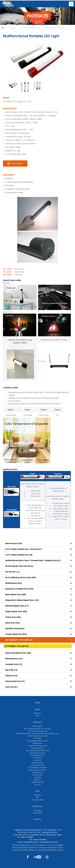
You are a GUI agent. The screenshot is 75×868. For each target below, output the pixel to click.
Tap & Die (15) (11, 670)
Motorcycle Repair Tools (37, 770)
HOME (38, 703)
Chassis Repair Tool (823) (16, 634)
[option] (13, 85)
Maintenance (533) (13, 583)
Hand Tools (38, 760)
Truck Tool (37, 784)
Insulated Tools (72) (14, 664)
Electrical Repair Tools (37, 753)
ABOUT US (37, 713)
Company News (37, 800)
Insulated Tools (37, 775)
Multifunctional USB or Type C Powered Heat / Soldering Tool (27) (33, 560)
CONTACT (37, 819)
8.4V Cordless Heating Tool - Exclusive (38, 729)
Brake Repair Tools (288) (16, 594)
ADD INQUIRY (17, 164)
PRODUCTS (37, 722)
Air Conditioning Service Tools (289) (21, 577)
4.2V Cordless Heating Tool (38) (19, 555)
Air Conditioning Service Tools (37, 741)
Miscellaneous (38, 772)
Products (13, 28)
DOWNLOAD (37, 806)
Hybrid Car (37, 780)
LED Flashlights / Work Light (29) (17, 646)
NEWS (37, 791)
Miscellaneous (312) (14, 659)
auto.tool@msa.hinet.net (49, 842)
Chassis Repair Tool (38, 765)
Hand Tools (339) (13, 623)
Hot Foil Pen (37, 738)
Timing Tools (38, 758)
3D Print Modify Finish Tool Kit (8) (19, 566)
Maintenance (37, 743)
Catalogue (37, 810)
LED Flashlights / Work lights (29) (19, 640)
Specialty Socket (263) (15, 628)
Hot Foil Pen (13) (12, 572)
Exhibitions (38, 795)
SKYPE (47, 857)
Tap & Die (37, 777)
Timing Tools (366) (13, 617)
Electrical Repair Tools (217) (17, 606)
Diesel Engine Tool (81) (15, 681)
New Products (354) (14, 543)
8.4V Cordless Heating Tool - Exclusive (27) (24, 549)
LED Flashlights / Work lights (31, 28)
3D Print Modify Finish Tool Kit (37, 736)
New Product (37, 813)
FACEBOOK (28, 857)
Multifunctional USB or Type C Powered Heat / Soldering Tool (38, 733)
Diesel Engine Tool (38, 782)
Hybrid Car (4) (11, 676)
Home (3, 28)
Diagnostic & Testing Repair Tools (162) (22, 600)
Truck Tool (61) (11, 687)
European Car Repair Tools (38, 746)
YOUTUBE (37, 857)
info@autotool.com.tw (31, 842)
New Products (38, 726)
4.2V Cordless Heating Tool (37, 731)
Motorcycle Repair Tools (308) (18, 653)
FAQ (37, 716)
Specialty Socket (37, 763)
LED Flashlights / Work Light (55, 28)
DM (38, 797)
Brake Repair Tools (37, 748)
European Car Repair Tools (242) (19, 589)
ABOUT (37, 709)
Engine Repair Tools (37, 755)
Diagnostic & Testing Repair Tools (37, 750)
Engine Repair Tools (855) (16, 611)
